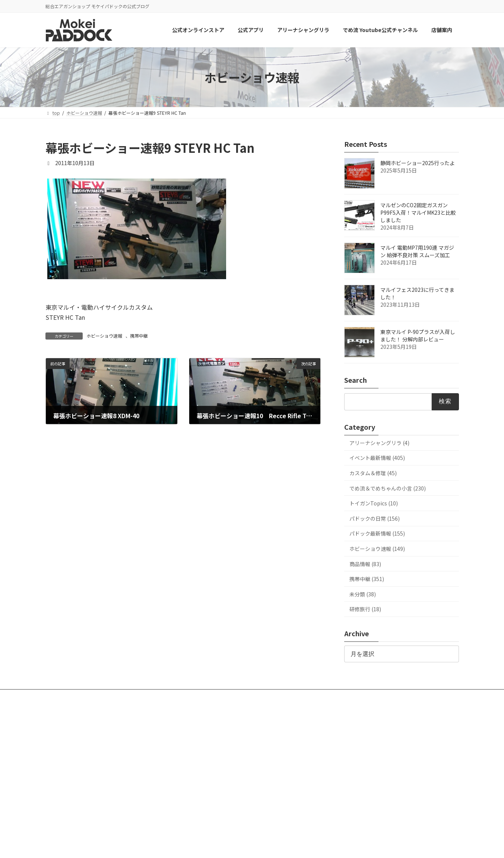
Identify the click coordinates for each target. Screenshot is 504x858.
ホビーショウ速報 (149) (377, 549)
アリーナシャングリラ (172, 696)
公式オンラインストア (75, 696)
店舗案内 (296, 696)
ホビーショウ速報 (104, 336)
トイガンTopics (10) (374, 504)
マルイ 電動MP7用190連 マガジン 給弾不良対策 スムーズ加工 (417, 252)
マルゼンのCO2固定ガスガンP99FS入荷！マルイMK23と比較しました (418, 213)
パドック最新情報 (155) (377, 534)
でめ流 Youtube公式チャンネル (240, 696)
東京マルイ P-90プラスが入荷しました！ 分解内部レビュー (418, 336)
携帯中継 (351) (367, 579)
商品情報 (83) (365, 564)
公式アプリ (123, 696)
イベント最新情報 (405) (377, 458)
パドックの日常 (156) (375, 518)
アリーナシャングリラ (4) (379, 443)
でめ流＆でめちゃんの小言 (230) (388, 488)
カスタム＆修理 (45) (373, 473)
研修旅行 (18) (365, 609)
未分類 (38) (363, 594)
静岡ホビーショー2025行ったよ (418, 163)
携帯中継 (139, 336)
